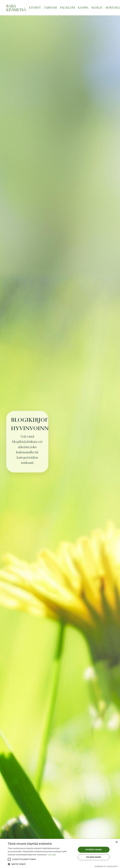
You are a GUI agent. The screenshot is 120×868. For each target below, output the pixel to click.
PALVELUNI (67, 8)
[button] (9, 859)
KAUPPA (83, 8)
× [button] (116, 842)
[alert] (60, 853)
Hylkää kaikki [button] (94, 857)
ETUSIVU (35, 8)
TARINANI (50, 8)
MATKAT (97, 8)
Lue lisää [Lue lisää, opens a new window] (52, 855)
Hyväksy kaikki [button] (94, 850)
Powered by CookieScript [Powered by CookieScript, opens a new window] (106, 866)
